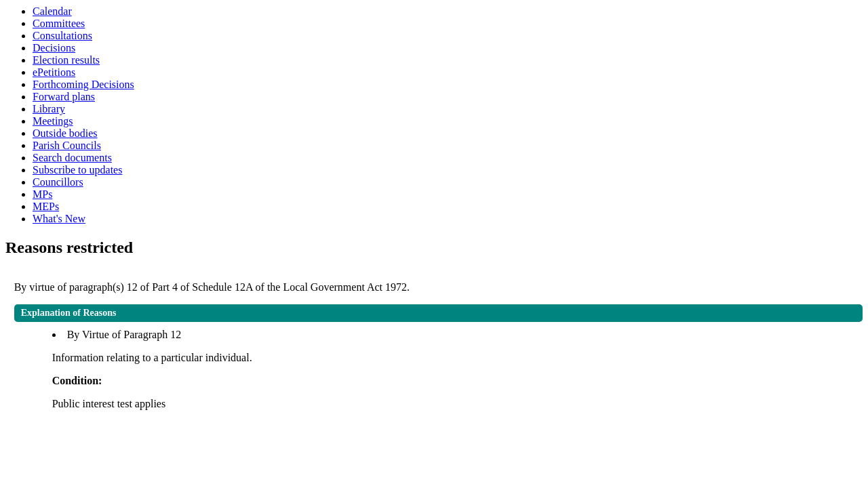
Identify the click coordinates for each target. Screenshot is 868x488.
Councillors (58, 182)
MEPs (46, 206)
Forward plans (64, 97)
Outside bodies (65, 133)
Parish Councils (67, 145)
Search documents (72, 158)
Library (49, 109)
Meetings (53, 121)
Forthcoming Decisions (83, 84)
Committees (59, 23)
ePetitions (54, 72)
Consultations (62, 36)
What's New (59, 219)
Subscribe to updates (77, 170)
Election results (66, 60)
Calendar (52, 11)
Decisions (54, 48)
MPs (42, 194)
